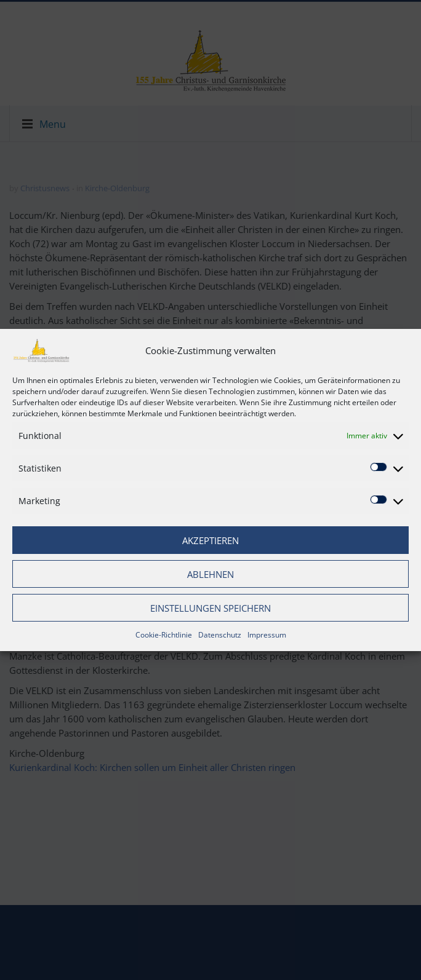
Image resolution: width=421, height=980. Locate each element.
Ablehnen (210, 574)
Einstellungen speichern (210, 608)
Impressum (267, 635)
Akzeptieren (210, 540)
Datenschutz (220, 635)
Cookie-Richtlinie (164, 635)
